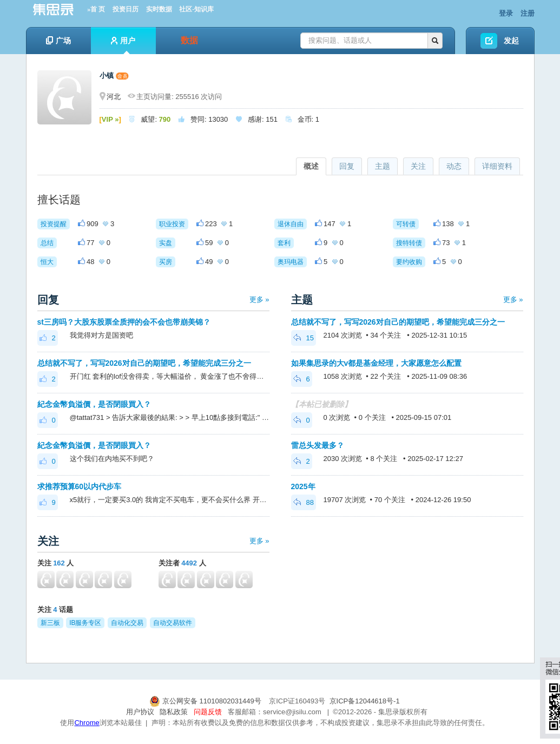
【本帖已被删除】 (321, 404)
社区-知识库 (196, 9)
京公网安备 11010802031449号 (206, 701)
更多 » (259, 299)
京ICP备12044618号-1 (365, 701)
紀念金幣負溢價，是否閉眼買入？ (94, 404)
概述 (311, 166)
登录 (506, 13)
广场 (58, 41)
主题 (383, 166)
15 (304, 338)
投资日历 (126, 9)
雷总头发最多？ (318, 445)
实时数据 (159, 9)
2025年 (303, 486)
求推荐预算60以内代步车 (80, 486)
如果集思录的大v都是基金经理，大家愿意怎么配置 (377, 363)
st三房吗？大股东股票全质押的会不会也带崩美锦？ (124, 322)
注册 (528, 13)
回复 (347, 166)
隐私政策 (174, 712)
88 (304, 502)
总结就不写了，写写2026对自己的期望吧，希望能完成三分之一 (144, 363)
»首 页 (96, 9)
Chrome (87, 723)
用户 (123, 45)
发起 (511, 41)
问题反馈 (208, 712)
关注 (418, 166)
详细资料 (497, 166)
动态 (454, 166)
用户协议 (140, 712)
